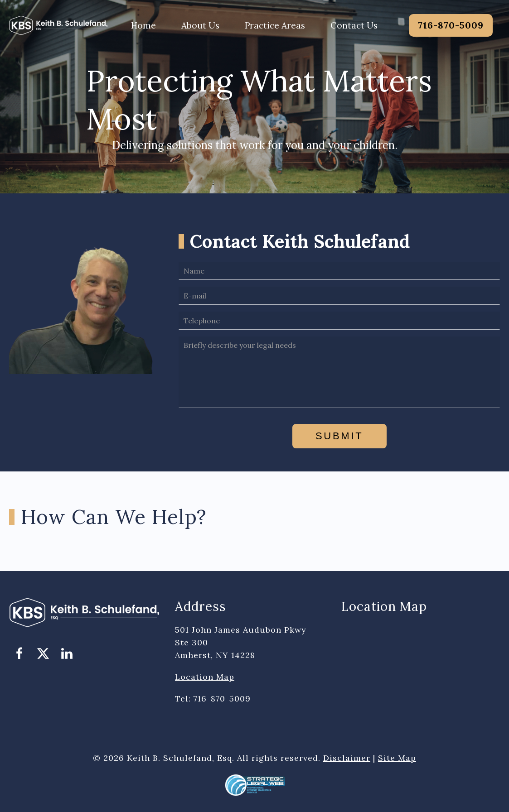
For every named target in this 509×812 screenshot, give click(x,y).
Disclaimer (347, 758)
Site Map (397, 758)
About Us (200, 25)
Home (143, 25)
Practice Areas (275, 25)
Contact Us (354, 25)
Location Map (205, 677)
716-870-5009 (451, 25)
